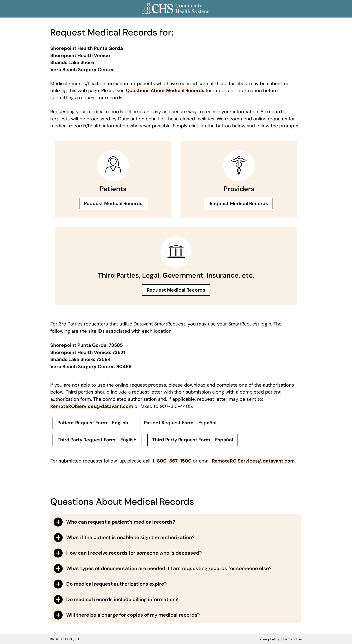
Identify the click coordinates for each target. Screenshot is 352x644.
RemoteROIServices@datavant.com (92, 406)
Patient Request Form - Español (180, 423)
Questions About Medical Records (165, 91)
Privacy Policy (269, 639)
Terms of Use (292, 639)
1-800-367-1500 (172, 461)
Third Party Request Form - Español (193, 440)
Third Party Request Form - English (97, 440)
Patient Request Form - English (93, 423)
